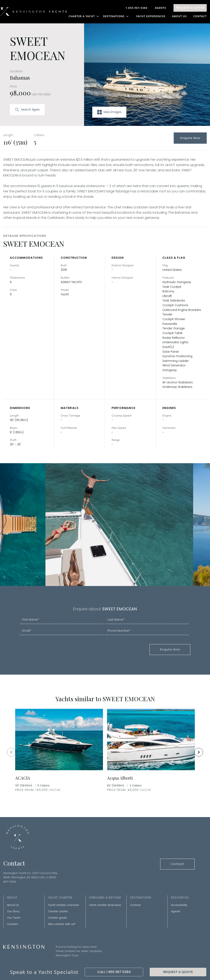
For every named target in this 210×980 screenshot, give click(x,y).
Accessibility (179, 905)
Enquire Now (190, 138)
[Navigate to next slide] (199, 752)
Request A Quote (190, 8)
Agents (160, 8)
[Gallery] (105, 752)
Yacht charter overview (63, 905)
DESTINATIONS (116, 16)
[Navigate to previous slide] (11, 752)
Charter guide (57, 918)
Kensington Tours (67, 955)
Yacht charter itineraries (105, 905)
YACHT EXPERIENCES (151, 16)
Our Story (13, 911)
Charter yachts (58, 911)
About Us (179, 16)
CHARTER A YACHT (84, 16)
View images (109, 112)
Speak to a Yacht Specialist (44, 972)
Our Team (14, 918)
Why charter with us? (62, 924)
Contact (200, 16)
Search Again (27, 110)
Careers (13, 924)
